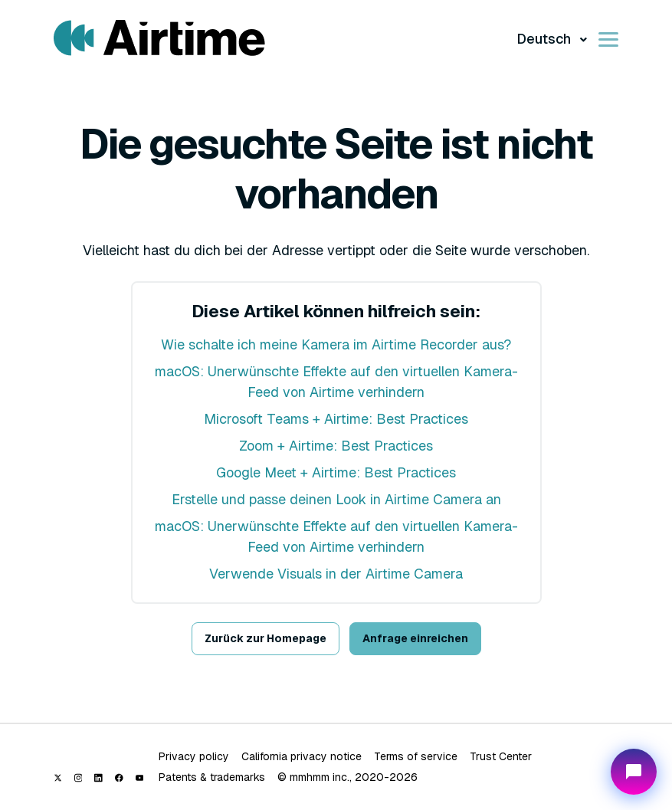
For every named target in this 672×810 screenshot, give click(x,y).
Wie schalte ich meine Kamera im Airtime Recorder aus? (336, 344)
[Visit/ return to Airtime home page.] (159, 38)
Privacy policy (194, 756)
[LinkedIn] (98, 778)
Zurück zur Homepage (266, 638)
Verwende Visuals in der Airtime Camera (336, 574)
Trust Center (501, 756)
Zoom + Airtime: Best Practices (336, 446)
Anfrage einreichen (415, 638)
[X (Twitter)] (58, 778)
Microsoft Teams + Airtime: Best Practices (336, 419)
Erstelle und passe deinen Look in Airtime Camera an (336, 499)
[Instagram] (79, 778)
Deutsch (545, 39)
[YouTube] (140, 778)
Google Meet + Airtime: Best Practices (336, 472)
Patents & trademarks (212, 777)
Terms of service (416, 756)
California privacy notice (302, 756)
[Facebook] (119, 778)
